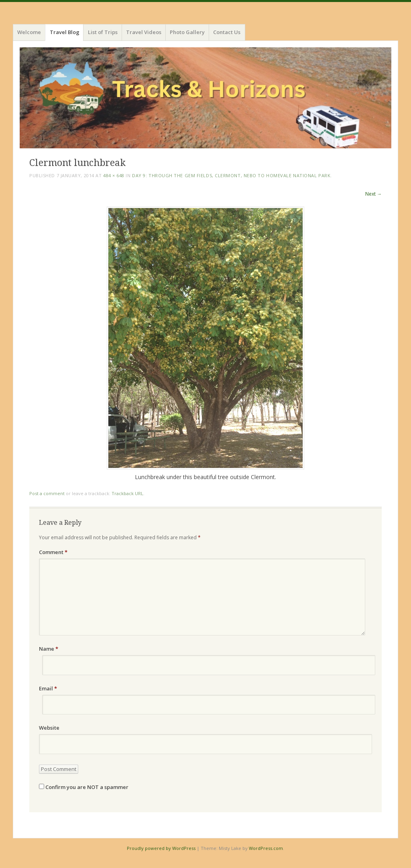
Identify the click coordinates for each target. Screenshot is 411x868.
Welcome (29, 32)
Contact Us (227, 32)
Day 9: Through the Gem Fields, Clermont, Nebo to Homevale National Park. (232, 175)
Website (49, 728)
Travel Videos (144, 32)
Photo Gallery (187, 32)
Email (48, 688)
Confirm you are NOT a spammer (84, 787)
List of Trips (103, 32)
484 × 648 (114, 175)
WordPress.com (266, 848)
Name (49, 649)
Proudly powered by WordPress (161, 848)
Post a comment (47, 493)
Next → (373, 194)
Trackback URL (127, 493)
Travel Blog (65, 32)
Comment (53, 552)
